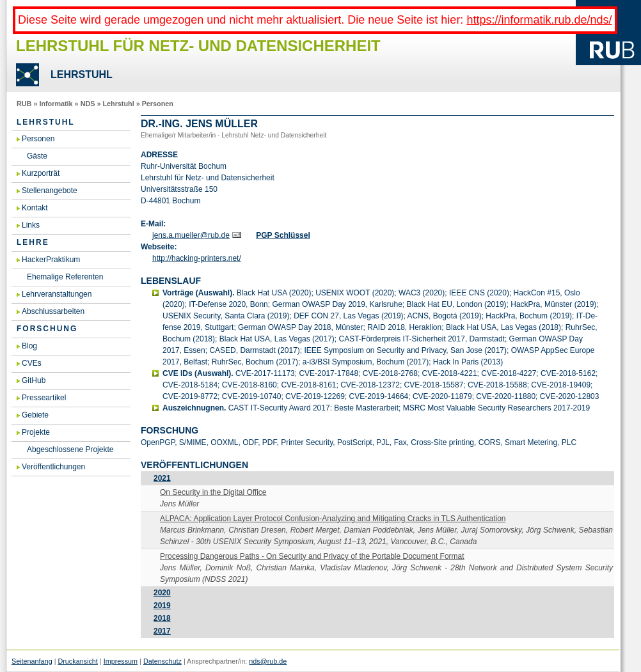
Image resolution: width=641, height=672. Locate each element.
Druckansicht (77, 661)
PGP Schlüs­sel (283, 235)
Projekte (36, 432)
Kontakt (35, 208)
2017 (162, 631)
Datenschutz (162, 661)
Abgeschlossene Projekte (70, 449)
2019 (162, 606)
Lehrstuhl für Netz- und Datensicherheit (198, 46)
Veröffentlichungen (53, 467)
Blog (29, 346)
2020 (162, 593)
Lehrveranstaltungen (57, 294)
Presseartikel (44, 398)
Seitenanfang (32, 661)
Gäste (37, 156)
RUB (24, 104)
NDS (88, 104)
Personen (158, 104)
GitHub (34, 380)
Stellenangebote (50, 191)
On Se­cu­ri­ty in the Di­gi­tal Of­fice (213, 492)
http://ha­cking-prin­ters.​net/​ (197, 258)
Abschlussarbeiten (53, 311)
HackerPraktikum (51, 260)
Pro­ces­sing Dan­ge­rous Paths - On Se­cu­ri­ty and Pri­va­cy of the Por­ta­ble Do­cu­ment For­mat (312, 556)
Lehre (33, 242)
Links (31, 225)
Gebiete (35, 415)
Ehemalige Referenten (65, 277)
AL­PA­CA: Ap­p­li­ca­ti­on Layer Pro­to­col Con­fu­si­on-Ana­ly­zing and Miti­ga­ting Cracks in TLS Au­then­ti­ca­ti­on (333, 519)
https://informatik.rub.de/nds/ (539, 20)
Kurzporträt (41, 173)
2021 (162, 478)
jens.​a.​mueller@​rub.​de (191, 235)
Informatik (56, 104)
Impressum (121, 661)
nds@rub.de (268, 661)
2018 (162, 618)
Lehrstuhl (118, 104)
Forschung (47, 329)
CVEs (32, 363)
